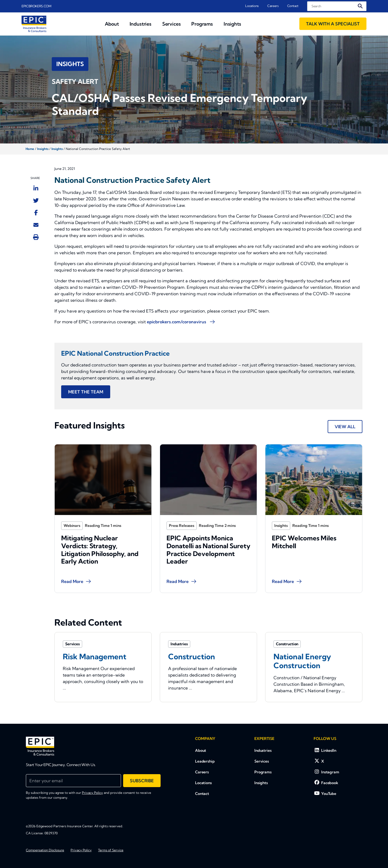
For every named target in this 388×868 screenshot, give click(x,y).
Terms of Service (111, 850)
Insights (43, 149)
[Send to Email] (36, 225)
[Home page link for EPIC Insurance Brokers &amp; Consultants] (34, 24)
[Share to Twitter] (36, 200)
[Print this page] (36, 237)
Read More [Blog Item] (79, 566)
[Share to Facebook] (36, 212)
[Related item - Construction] (208, 667)
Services (262, 761)
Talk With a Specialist (333, 24)
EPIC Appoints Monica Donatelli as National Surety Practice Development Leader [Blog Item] (208, 542)
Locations (252, 6)
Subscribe (142, 781)
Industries (263, 750)
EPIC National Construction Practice (115, 353)
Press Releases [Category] (188, 524)
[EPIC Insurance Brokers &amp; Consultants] (40, 746)
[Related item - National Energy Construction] (314, 667)
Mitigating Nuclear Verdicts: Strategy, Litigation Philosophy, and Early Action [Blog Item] (101, 542)
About (201, 750)
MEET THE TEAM (86, 392)
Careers (273, 6)
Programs (263, 772)
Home (30, 149)
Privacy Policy (92, 793)
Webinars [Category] (79, 524)
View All (345, 427)
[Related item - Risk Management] (103, 667)
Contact (293, 6)
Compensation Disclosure (45, 850)
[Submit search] (360, 6)
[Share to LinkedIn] (36, 188)
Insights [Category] (289, 524)
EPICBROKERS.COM (37, 6)
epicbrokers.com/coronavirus (177, 322)
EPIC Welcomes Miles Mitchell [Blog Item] (306, 536)
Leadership (205, 761)
